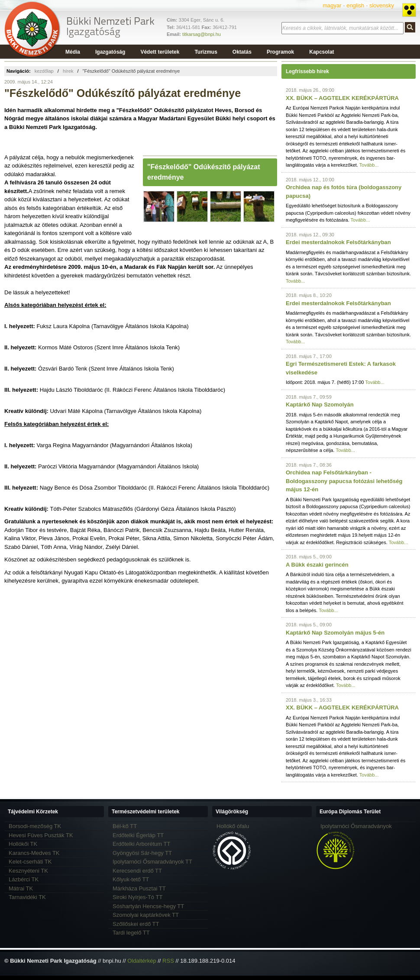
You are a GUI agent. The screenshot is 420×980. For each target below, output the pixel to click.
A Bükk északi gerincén (317, 565)
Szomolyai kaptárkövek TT (146, 915)
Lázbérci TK (24, 879)
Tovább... (369, 165)
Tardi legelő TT (131, 933)
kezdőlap (44, 71)
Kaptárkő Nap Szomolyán (320, 405)
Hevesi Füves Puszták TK (41, 835)
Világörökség (232, 812)
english (355, 5)
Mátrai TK (21, 888)
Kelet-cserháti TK (30, 862)
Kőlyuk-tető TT (131, 879)
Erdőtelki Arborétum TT (141, 844)
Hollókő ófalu (233, 826)
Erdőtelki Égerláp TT (138, 835)
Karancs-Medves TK (34, 853)
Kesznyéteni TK (28, 871)
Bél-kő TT (125, 826)
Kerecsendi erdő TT (137, 871)
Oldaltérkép (142, 961)
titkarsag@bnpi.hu (202, 34)
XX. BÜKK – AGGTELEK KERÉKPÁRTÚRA (342, 98)
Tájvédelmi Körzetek (33, 812)
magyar (332, 5)
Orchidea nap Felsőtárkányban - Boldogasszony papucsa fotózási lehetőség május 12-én (344, 481)
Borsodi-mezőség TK (35, 826)
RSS (168, 961)
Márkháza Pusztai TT (139, 888)
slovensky (382, 5)
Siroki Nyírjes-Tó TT (137, 897)
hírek (68, 71)
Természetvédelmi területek (146, 812)
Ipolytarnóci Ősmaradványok (356, 826)
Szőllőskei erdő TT (136, 924)
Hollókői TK (23, 844)
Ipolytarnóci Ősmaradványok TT (152, 862)
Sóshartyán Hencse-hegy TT (148, 906)
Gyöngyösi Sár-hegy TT (142, 853)
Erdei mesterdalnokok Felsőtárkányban (338, 242)
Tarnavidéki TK (27, 897)
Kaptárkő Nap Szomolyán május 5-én (335, 633)
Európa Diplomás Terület (350, 812)
